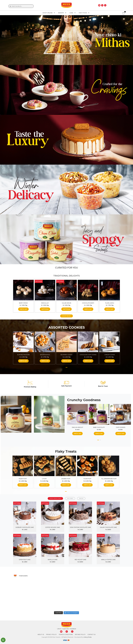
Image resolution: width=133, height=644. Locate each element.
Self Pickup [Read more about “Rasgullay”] (45, 309)
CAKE (71, 13)
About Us (41, 635)
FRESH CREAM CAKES (55, 498)
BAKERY (61, 13)
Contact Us (92, 635)
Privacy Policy (51, 635)
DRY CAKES (70, 498)
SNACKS (81, 498)
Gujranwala (66, 629)
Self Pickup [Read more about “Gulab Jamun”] (67, 309)
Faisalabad (73, 629)
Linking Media (87, 637)
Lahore (59, 629)
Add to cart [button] (23, 309)
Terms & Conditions (66, 635)
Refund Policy (80, 635)
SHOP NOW (66, 316)
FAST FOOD (83, 13)
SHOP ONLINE (48, 13)
